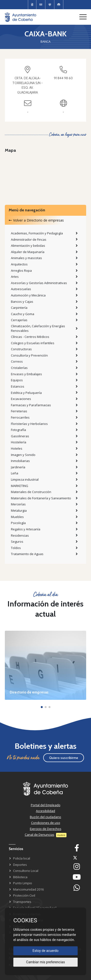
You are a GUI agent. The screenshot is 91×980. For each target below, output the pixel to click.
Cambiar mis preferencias (46, 962)
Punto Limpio (23, 883)
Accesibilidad (45, 811)
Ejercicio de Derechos (46, 829)
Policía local (22, 858)
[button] (42, 707)
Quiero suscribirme (64, 758)
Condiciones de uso (46, 823)
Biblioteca (20, 877)
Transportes (22, 902)
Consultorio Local (26, 871)
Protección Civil (24, 895)
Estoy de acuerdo (45, 951)
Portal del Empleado (46, 805)
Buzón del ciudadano (45, 817)
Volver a (36, 220)
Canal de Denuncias (40, 835)
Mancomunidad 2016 (28, 889)
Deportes (20, 865)
